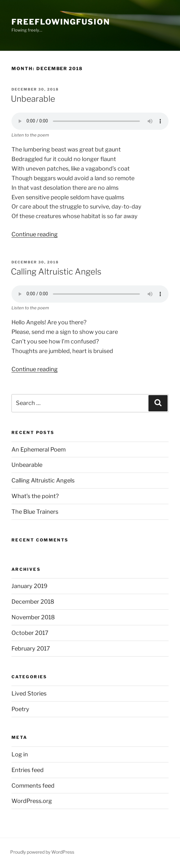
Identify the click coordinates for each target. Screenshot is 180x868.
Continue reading (35, 234)
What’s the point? (35, 496)
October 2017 (30, 633)
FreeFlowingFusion (61, 22)
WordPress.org (32, 801)
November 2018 (33, 617)
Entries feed (28, 770)
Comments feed (33, 786)
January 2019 (29, 586)
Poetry (20, 709)
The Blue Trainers (35, 512)
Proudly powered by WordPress (42, 852)
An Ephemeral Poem (39, 449)
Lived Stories (29, 693)
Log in (20, 754)
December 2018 (33, 602)
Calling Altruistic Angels (56, 272)
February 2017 (31, 648)
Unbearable (33, 99)
